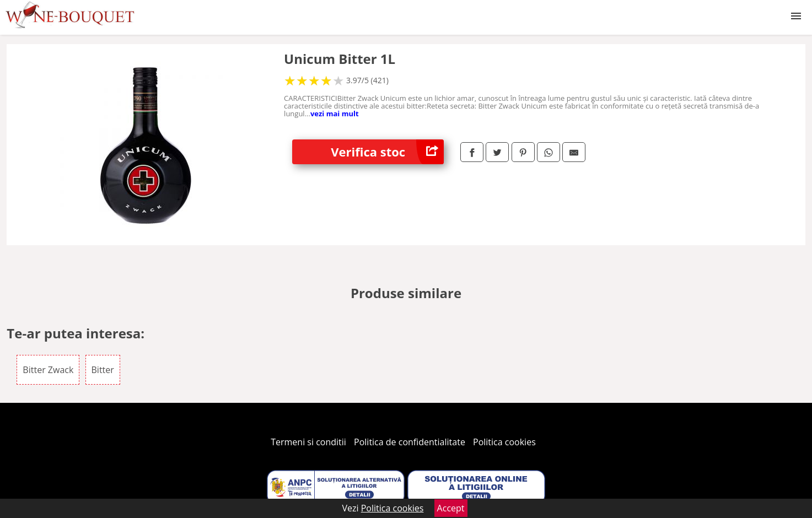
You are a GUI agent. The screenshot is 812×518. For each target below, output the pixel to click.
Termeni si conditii (308, 442)
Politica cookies (504, 442)
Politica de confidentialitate (410, 442)
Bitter (103, 370)
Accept (451, 508)
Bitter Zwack (48, 370)
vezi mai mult (335, 114)
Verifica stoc (387, 152)
